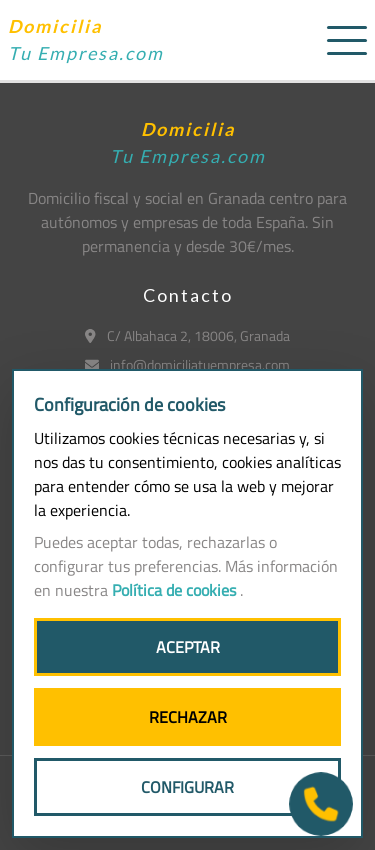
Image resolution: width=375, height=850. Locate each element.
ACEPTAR (188, 647)
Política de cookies (176, 590)
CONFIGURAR (187, 787)
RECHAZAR (188, 717)
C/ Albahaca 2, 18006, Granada (187, 335)
